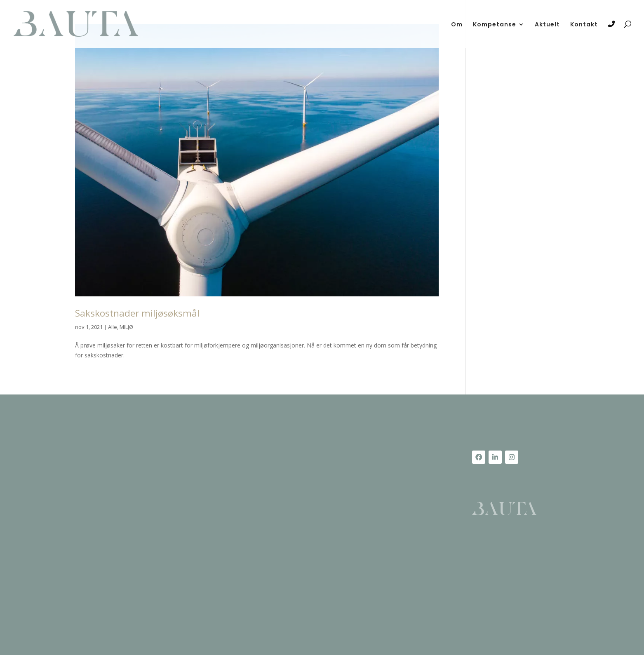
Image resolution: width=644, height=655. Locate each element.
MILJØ (126, 327)
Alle (113, 327)
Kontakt (584, 25)
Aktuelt (547, 25)
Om (457, 25)
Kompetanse (495, 25)
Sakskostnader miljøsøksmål (137, 313)
